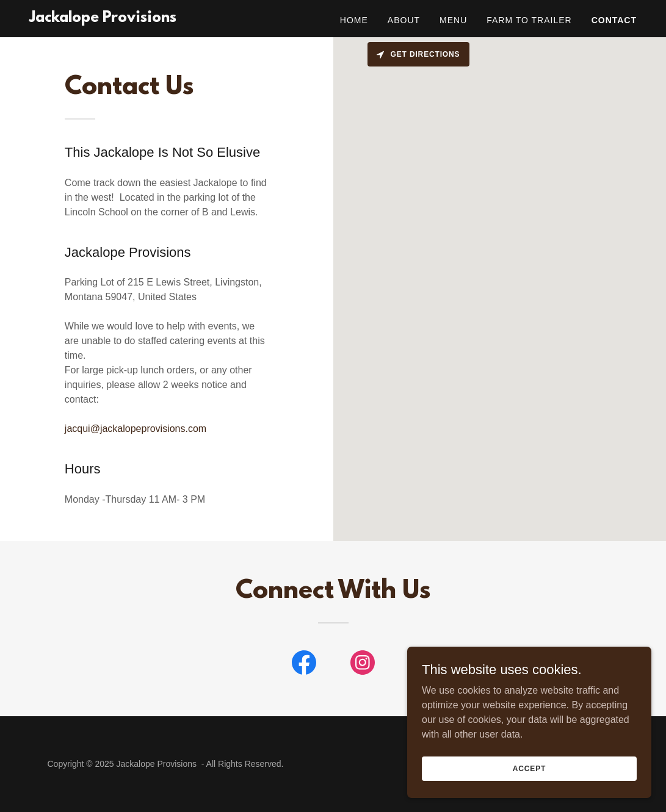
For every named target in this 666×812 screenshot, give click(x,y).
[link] (103, 19)
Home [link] (354, 20)
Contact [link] (614, 20)
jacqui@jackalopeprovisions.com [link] (136, 429)
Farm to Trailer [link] (529, 20)
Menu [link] (453, 20)
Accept (529, 768)
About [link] (404, 20)
